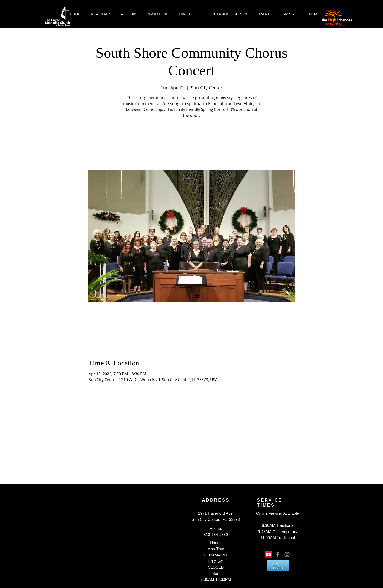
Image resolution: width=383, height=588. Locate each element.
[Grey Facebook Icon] (278, 555)
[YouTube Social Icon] (268, 555)
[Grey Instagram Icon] (287, 555)
